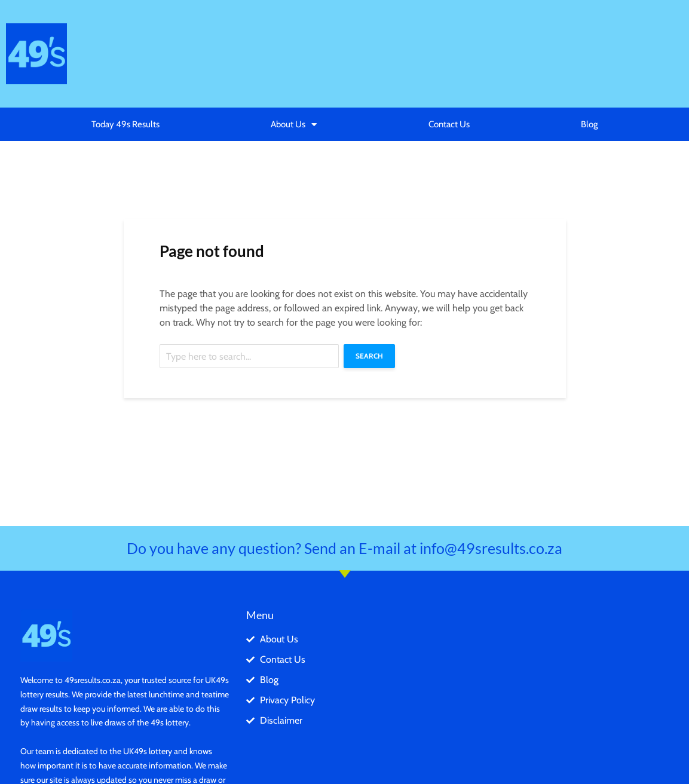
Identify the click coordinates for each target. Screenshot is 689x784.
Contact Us (449, 124)
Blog (589, 124)
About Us (294, 125)
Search (369, 356)
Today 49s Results (125, 124)
